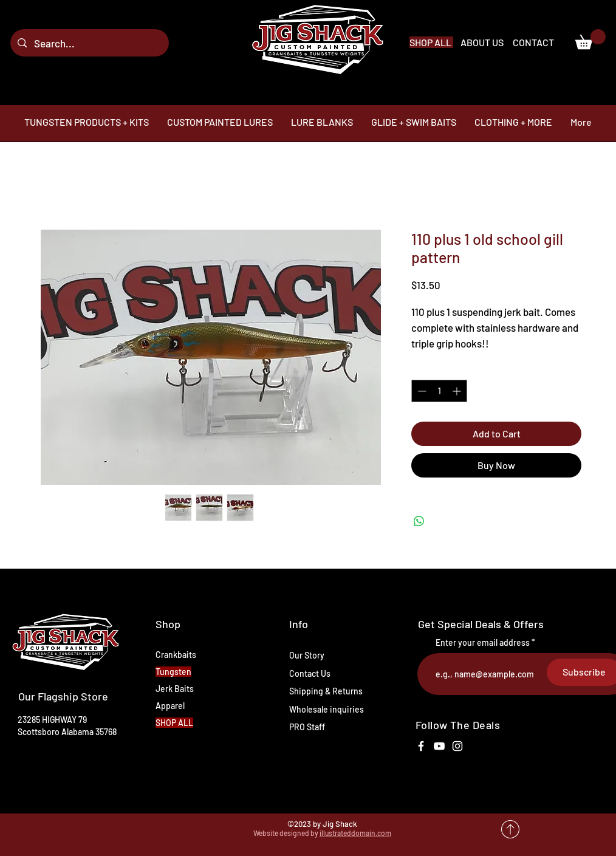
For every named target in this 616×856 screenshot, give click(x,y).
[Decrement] (421, 391)
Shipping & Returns (326, 691)
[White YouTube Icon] (439, 746)
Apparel (170, 706)
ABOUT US (483, 42)
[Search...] (89, 43)
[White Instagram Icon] (457, 746)
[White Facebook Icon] (421, 746)
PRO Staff (307, 727)
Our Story (307, 655)
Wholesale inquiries (327, 709)
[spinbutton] (439, 391)
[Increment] (458, 391)
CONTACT (533, 42)
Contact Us (310, 673)
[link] (590, 39)
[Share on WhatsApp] (419, 521)
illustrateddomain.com (355, 833)
